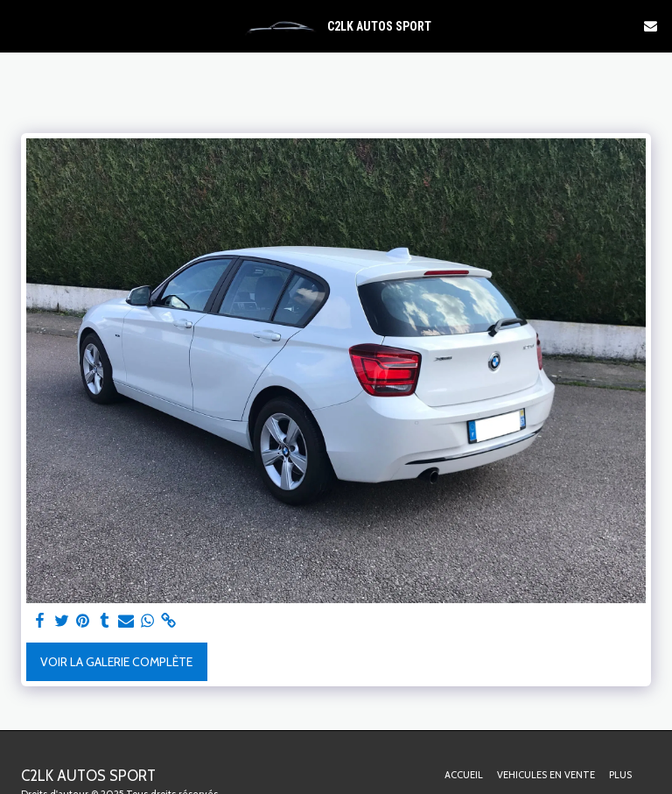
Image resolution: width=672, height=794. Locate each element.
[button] (19, 25)
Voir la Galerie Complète (116, 662)
